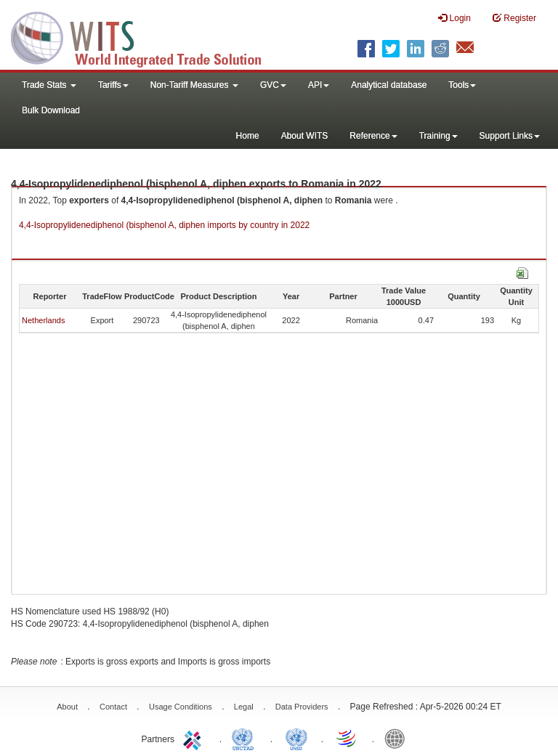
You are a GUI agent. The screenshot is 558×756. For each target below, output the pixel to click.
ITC (195, 738)
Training (438, 136)
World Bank (398, 738)
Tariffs (113, 85)
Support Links (510, 136)
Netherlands (43, 320)
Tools (462, 85)
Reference (373, 136)
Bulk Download (51, 110)
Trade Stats (49, 85)
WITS (145, 36)
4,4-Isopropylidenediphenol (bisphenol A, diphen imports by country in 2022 (164, 225)
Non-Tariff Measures (194, 85)
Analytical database (389, 85)
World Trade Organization (347, 738)
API (319, 85)
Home (248, 136)
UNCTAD (246, 738)
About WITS (305, 136)
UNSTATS (296, 738)
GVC (273, 85)
